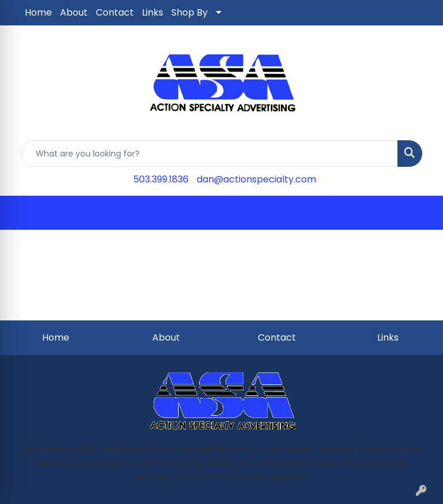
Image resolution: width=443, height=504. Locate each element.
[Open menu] (420, 213)
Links (153, 12)
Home (38, 12)
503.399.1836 (161, 179)
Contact (115, 12)
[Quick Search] (209, 154)
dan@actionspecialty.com (256, 179)
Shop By (189, 12)
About (74, 12)
